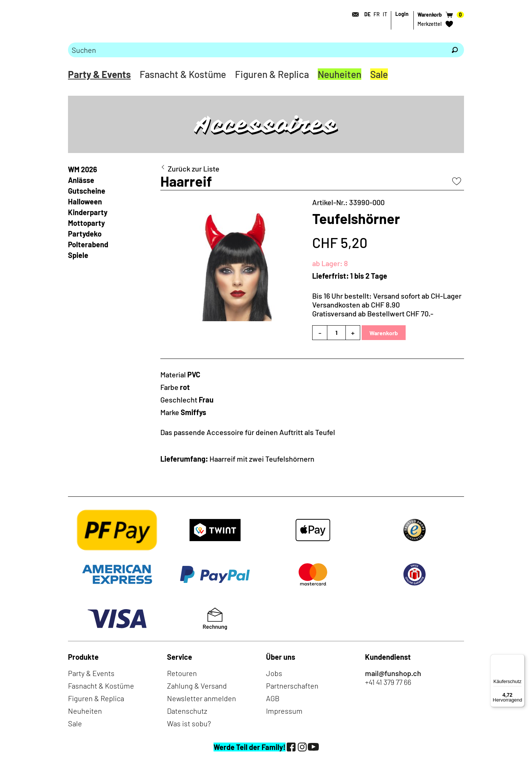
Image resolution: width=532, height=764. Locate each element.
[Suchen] (455, 50)
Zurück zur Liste (194, 169)
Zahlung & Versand (197, 686)
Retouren (182, 673)
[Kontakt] (353, 14)
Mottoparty (86, 223)
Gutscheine (87, 191)
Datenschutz (187, 711)
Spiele (78, 255)
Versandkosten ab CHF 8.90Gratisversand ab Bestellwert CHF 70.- (373, 309)
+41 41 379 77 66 (388, 682)
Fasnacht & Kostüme (183, 74)
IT (385, 14)
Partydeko (85, 234)
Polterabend (88, 244)
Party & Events (99, 74)
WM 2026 (83, 169)
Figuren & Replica (272, 74)
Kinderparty (88, 212)
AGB (273, 698)
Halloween (85, 201)
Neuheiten (340, 74)
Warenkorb (384, 333)
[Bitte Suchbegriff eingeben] (257, 50)
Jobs (274, 673)
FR (377, 14)
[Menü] (520, 659)
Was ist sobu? (189, 723)
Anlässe (81, 180)
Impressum (284, 711)
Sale (379, 74)
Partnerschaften (292, 686)
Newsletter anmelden (202, 698)
